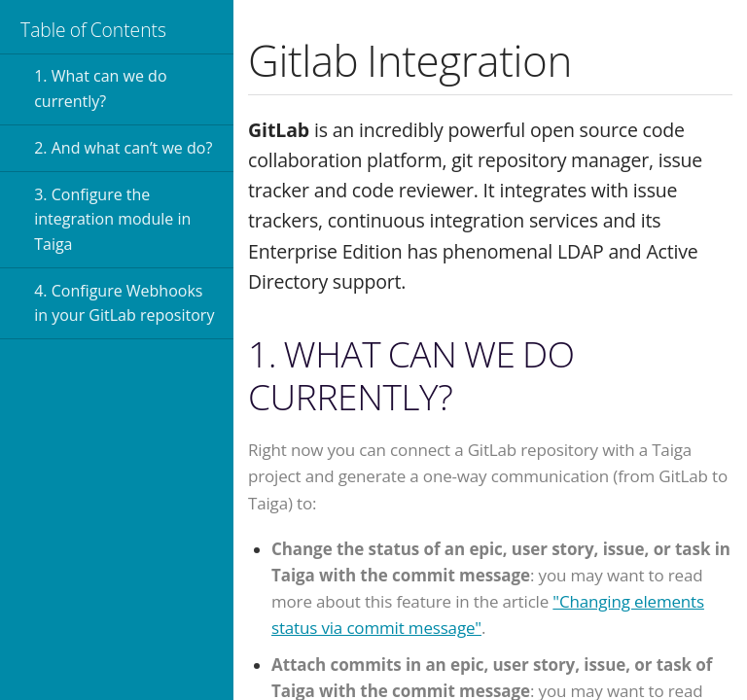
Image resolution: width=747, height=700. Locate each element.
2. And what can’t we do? (123, 148)
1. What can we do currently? (100, 88)
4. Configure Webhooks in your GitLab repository (124, 303)
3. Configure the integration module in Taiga (112, 219)
